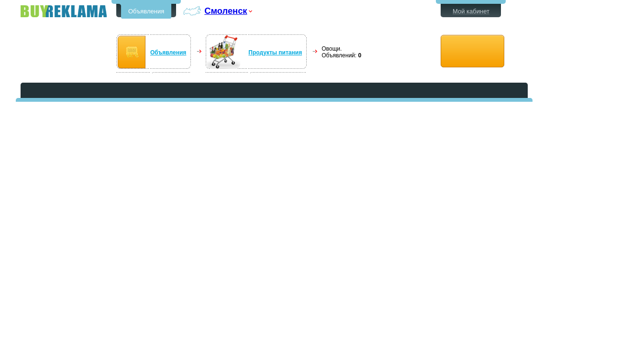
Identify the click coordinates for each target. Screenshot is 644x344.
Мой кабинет (471, 11)
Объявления (146, 11)
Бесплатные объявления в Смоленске (64, 11)
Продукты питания (275, 53)
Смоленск (226, 11)
